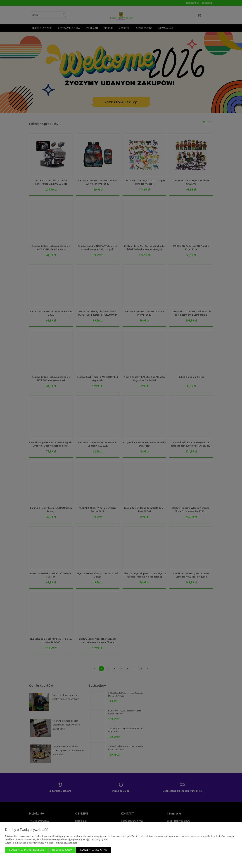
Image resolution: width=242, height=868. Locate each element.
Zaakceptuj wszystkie (94, 850)
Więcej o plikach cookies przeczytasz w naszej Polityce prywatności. (41, 843)
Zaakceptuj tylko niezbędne (27, 850)
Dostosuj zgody (62, 850)
